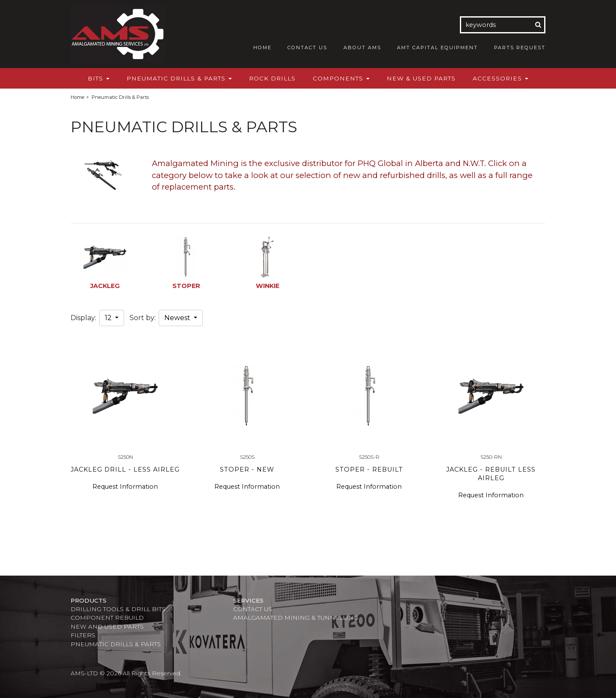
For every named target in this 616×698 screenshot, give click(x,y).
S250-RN (491, 457)
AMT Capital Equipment (437, 48)
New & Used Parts (421, 78)
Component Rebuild (107, 618)
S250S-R (369, 457)
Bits (99, 78)
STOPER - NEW (247, 469)
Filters (83, 635)
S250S (247, 457)
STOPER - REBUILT (369, 469)
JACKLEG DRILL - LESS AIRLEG (125, 469)
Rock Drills (272, 78)
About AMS (362, 48)
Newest (178, 318)
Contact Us (307, 48)
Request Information (125, 487)
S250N (125, 457)
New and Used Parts (107, 627)
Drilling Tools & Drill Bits (118, 609)
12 (109, 318)
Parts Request (520, 48)
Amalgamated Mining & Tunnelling (296, 618)
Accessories (500, 78)
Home (262, 48)
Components (341, 78)
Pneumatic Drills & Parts (179, 78)
